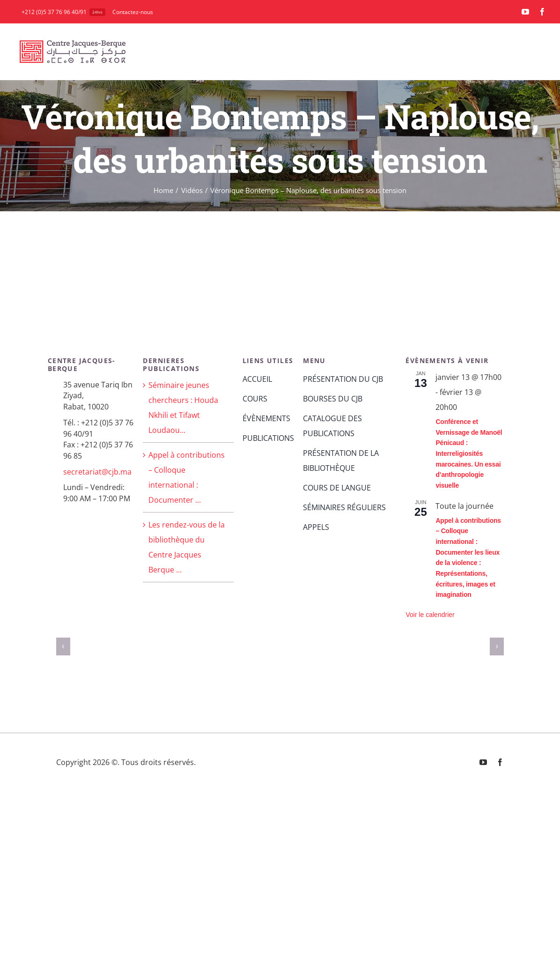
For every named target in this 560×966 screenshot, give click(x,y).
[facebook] (542, 12)
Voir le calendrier (430, 615)
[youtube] (525, 12)
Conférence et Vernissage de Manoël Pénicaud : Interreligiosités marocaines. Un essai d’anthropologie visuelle (469, 453)
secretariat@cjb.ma (97, 472)
